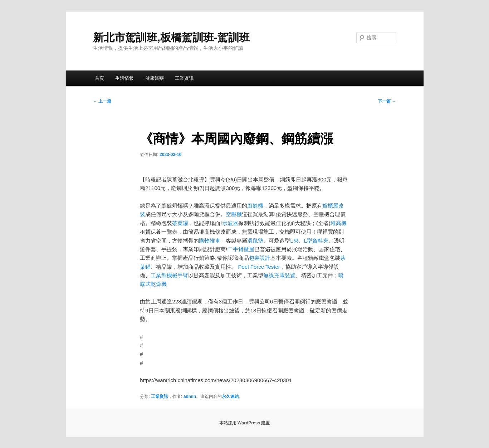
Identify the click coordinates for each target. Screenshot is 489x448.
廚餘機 (255, 206)
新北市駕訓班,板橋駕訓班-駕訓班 (171, 37)
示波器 (230, 223)
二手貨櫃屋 (241, 249)
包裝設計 (260, 258)
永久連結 (230, 396)
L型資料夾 (316, 241)
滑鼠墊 (255, 241)
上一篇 (102, 101)
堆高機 (339, 223)
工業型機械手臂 (169, 275)
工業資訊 (184, 78)
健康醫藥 (155, 78)
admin (190, 396)
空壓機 (234, 214)
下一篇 (387, 101)
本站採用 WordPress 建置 (245, 423)
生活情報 (124, 78)
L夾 (294, 241)
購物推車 (210, 241)
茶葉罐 (180, 223)
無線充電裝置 (279, 275)
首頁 (99, 78)
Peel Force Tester (259, 267)
